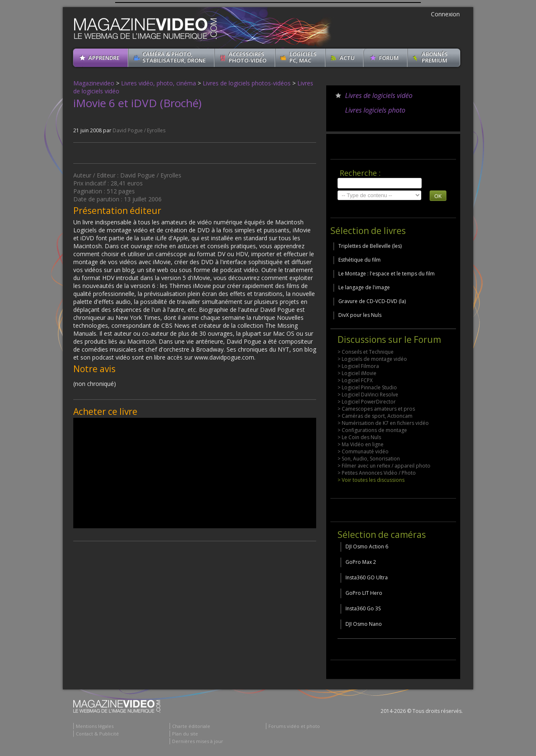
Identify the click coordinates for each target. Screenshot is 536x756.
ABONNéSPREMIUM (435, 57)
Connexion (445, 14)
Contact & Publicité (97, 734)
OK (438, 196)
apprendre (104, 58)
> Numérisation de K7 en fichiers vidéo (383, 423)
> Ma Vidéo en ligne (361, 444)
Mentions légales (95, 726)
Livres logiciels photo (375, 110)
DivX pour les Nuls (360, 315)
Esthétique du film (359, 260)
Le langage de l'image (364, 287)
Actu (347, 58)
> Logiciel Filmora (358, 366)
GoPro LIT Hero (364, 593)
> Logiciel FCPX (355, 380)
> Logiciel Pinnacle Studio (367, 387)
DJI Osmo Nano (364, 624)
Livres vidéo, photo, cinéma (158, 83)
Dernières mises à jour (198, 741)
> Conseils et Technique (366, 352)
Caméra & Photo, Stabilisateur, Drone (174, 57)
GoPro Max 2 (361, 562)
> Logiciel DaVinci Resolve (368, 395)
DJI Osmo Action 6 (367, 546)
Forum (389, 58)
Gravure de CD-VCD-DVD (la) (372, 301)
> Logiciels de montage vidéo (372, 359)
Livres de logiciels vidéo (379, 95)
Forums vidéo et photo (294, 726)
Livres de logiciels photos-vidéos (247, 83)
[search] (380, 183)
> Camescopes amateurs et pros (376, 409)
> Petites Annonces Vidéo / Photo (377, 473)
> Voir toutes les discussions (371, 480)
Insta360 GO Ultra (367, 577)
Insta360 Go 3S (363, 608)
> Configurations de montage (372, 430)
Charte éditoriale (191, 726)
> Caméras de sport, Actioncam (375, 416)
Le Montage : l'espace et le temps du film (387, 274)
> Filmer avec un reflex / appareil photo (384, 466)
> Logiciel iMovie (357, 373)
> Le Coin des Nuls (359, 437)
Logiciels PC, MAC (303, 57)
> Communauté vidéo (363, 451)
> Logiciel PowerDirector (367, 402)
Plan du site (185, 734)
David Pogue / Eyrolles (139, 130)
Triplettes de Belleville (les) (370, 246)
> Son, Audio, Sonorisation (369, 459)
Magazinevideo (94, 83)
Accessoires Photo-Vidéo (247, 57)
